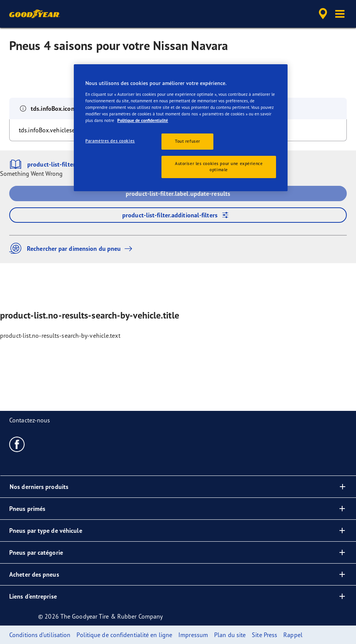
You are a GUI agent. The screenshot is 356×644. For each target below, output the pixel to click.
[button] (340, 14)
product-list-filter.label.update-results (178, 194)
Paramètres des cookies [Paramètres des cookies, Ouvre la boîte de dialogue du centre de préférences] (110, 141)
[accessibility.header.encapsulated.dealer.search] (322, 14)
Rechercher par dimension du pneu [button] (73, 248)
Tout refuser (188, 141)
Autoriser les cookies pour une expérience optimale (219, 167)
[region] (181, 128)
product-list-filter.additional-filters (178, 215)
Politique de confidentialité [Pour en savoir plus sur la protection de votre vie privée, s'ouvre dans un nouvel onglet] (143, 120)
